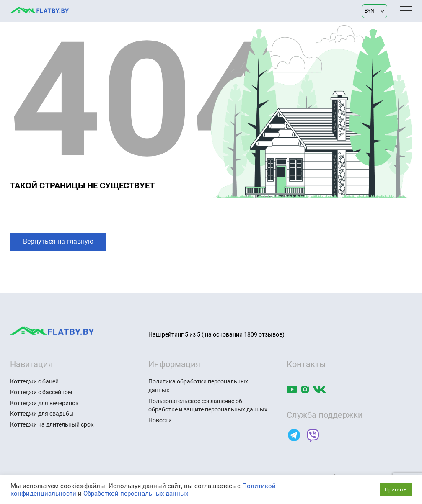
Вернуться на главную (58, 241)
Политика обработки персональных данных (198, 386)
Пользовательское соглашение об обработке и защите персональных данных (208, 405)
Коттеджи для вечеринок (44, 403)
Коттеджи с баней (34, 381)
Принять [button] (396, 490)
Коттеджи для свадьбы (42, 414)
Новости (160, 420)
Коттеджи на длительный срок (52, 424)
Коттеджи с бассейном (41, 392)
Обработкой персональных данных (136, 494)
